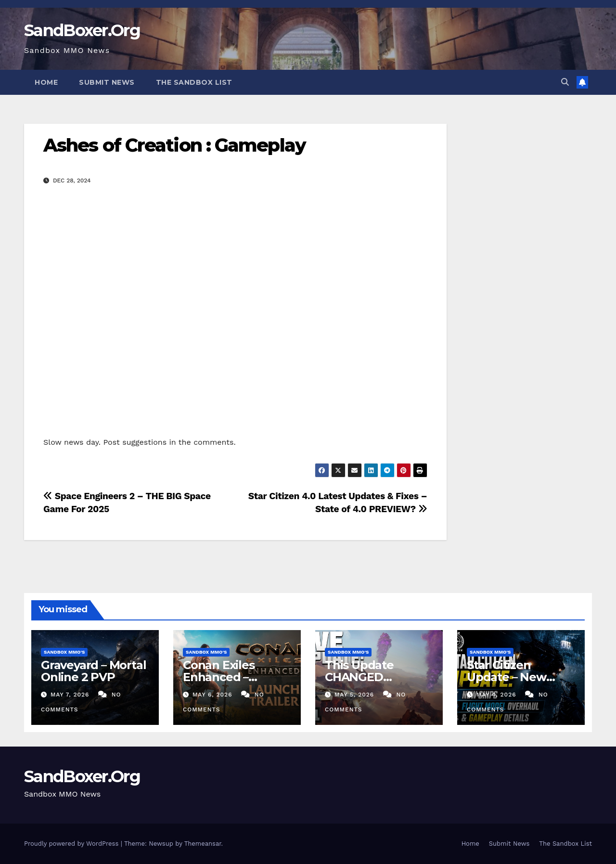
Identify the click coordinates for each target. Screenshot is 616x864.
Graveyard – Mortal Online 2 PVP (93, 671)
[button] (565, 82)
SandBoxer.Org (82, 30)
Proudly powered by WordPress (72, 844)
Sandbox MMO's (64, 652)
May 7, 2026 (71, 695)
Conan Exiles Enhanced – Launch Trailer (224, 677)
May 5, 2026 (355, 695)
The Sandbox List (194, 82)
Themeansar (203, 844)
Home (46, 82)
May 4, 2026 (498, 695)
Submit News (107, 82)
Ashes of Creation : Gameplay (174, 145)
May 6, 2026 (213, 695)
